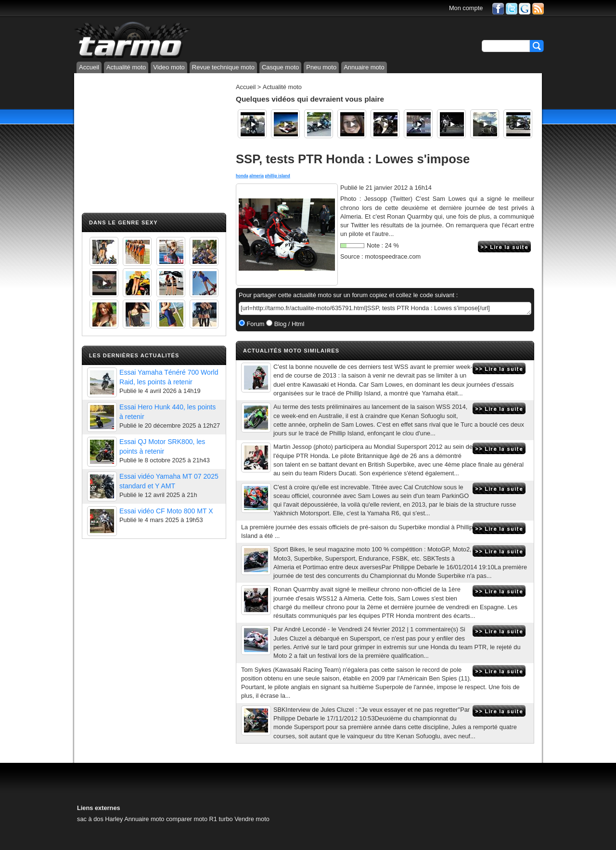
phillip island (277, 176)
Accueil (89, 67)
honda (242, 176)
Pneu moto (321, 67)
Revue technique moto (223, 67)
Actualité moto (126, 67)
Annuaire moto (364, 67)
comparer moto (187, 819)
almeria (257, 176)
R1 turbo (221, 819)
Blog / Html (288, 324)
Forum (255, 324)
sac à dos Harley (100, 819)
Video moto (169, 67)
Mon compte (466, 8)
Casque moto (280, 67)
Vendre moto (252, 819)
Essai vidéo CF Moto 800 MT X (166, 511)
